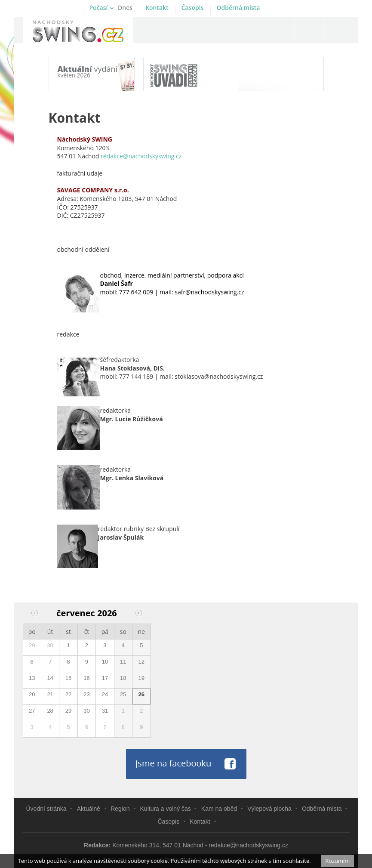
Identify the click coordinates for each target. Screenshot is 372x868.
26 (141, 694)
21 (50, 694)
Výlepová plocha (269, 809)
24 (105, 694)
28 (50, 711)
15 (68, 678)
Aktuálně (89, 809)
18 (123, 678)
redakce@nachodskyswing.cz (248, 845)
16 (86, 678)
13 (32, 678)
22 (68, 694)
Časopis (193, 8)
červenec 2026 (87, 613)
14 (50, 678)
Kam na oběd (219, 809)
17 (105, 678)
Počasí (111, 8)
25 (123, 694)
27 (32, 711)
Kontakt (157, 8)
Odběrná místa (238, 8)
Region (120, 809)
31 (105, 711)
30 (50, 645)
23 (86, 694)
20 (32, 694)
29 (32, 645)
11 (123, 662)
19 (141, 678)
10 (105, 662)
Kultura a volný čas (166, 809)
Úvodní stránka (46, 809)
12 (141, 662)
